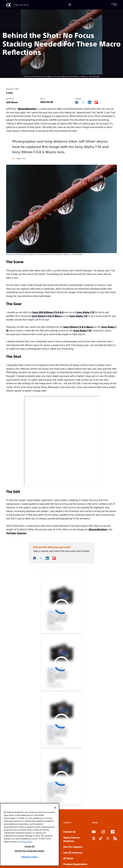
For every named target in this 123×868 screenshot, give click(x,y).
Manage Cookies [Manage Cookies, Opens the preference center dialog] (30, 857)
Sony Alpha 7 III (78, 316)
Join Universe (73, 853)
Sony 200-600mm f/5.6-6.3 (48, 312)
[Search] (70, 5)
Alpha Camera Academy (71, 839)
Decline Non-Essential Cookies (30, 851)
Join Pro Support (73, 847)
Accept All (29, 846)
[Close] (55, 808)
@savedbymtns (27, 109)
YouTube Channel (16, 533)
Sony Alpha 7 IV (85, 312)
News (68, 858)
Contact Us (69, 832)
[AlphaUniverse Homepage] (17, 5)
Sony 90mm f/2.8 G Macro (47, 316)
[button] (114, 5)
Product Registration (75, 864)
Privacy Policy (26, 841)
